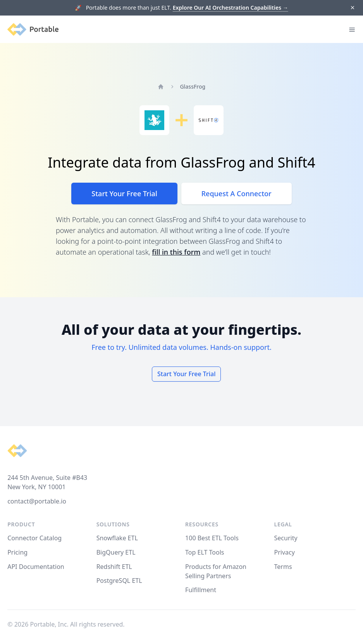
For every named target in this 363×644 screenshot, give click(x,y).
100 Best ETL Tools (212, 538)
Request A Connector (237, 194)
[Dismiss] (352, 8)
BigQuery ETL (116, 552)
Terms (283, 567)
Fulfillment (201, 590)
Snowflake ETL (117, 538)
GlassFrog (193, 86)
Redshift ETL (114, 567)
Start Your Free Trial (124, 194)
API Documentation (36, 567)
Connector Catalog (34, 538)
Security (286, 538)
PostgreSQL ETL (119, 581)
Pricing (17, 552)
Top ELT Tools (205, 552)
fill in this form (176, 252)
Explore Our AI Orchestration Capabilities (231, 8)
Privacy (285, 552)
